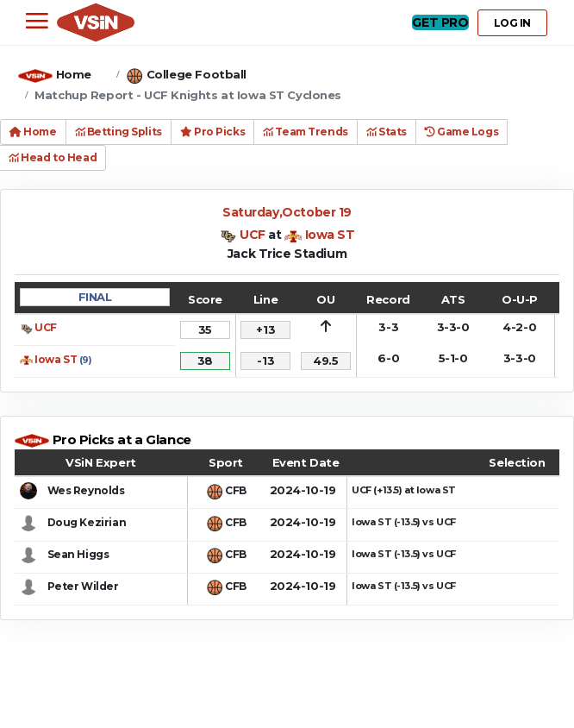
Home (74, 74)
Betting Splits (119, 132)
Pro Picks (212, 132)
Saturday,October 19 (287, 212)
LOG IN (512, 23)
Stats (387, 132)
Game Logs (462, 132)
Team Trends (306, 132)
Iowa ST (330, 235)
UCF (253, 235)
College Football (197, 74)
